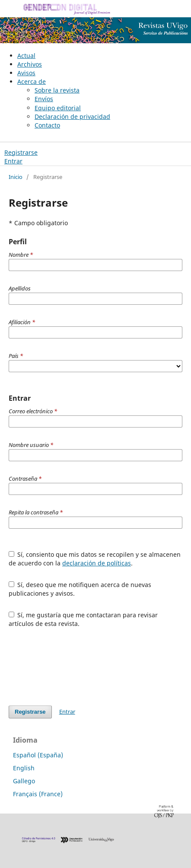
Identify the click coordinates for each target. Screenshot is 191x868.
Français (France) (38, 794)
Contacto (47, 125)
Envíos (44, 99)
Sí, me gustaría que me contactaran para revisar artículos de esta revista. (83, 619)
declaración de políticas (97, 563)
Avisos (26, 73)
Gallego (24, 781)
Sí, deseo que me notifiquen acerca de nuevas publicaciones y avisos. (80, 589)
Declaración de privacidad (72, 116)
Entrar (13, 161)
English (24, 768)
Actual (26, 56)
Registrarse (21, 152)
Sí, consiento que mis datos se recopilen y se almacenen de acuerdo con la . (95, 559)
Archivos (30, 64)
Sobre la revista (57, 90)
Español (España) (38, 755)
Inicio (16, 177)
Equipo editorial (58, 108)
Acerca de (32, 81)
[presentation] (74, 667)
